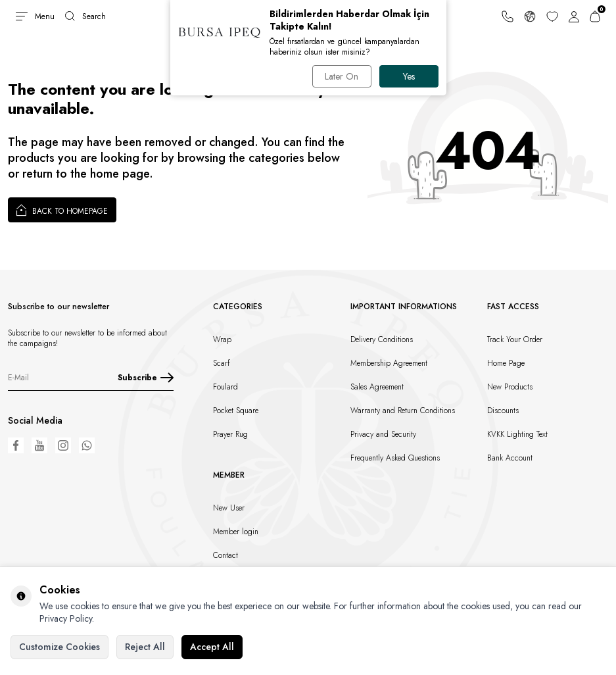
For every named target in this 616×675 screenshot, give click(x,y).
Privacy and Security (383, 434)
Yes (409, 76)
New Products (510, 387)
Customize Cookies (59, 647)
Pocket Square (236, 411)
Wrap (222, 339)
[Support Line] (508, 16)
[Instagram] (63, 445)
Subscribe (146, 378)
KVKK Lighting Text (517, 434)
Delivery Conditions (382, 339)
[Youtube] (39, 445)
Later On (342, 76)
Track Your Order (515, 339)
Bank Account (510, 458)
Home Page (506, 363)
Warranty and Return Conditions (403, 411)
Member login (236, 532)
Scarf (222, 363)
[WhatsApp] (87, 445)
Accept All (212, 647)
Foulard (225, 387)
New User (229, 508)
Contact (225, 555)
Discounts (503, 411)
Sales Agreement (377, 387)
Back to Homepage (62, 210)
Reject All (145, 647)
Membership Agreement (389, 363)
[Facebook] (16, 445)
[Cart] (595, 16)
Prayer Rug (230, 434)
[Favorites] (552, 16)
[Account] (574, 16)
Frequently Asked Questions (395, 458)
